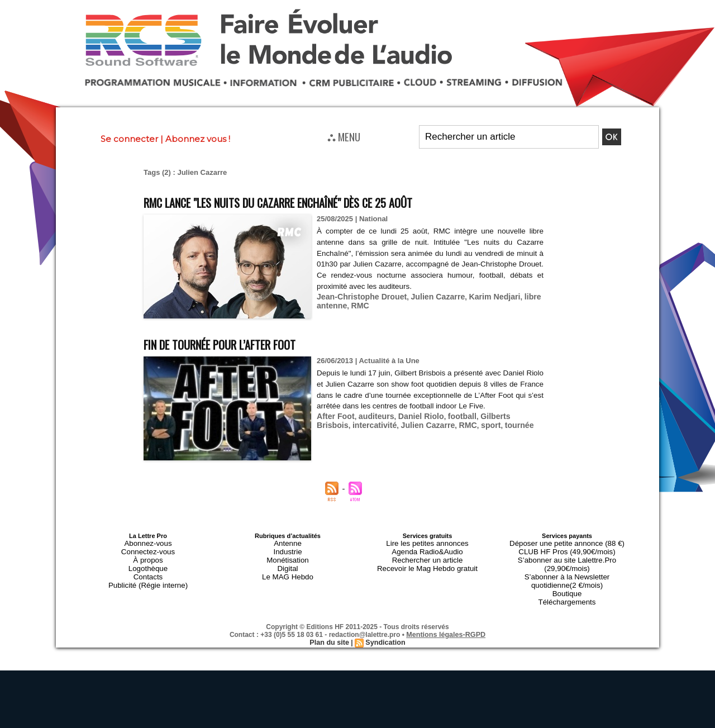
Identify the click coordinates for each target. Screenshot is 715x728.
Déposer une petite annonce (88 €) (567, 543)
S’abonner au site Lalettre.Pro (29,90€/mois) (567, 556)
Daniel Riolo (413, 415)
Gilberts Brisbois (498, 415)
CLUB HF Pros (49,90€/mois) (567, 549)
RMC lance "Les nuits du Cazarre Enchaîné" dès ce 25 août (314, 201)
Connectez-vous (148, 549)
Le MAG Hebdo (288, 569)
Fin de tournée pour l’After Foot (240, 343)
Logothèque (148, 563)
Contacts (148, 569)
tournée (471, 424)
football (451, 415)
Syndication (384, 622)
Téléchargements (567, 583)
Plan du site (330, 622)
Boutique (567, 576)
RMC (357, 304)
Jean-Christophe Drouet (358, 296)
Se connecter (129, 139)
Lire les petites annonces (427, 543)
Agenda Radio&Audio (427, 549)
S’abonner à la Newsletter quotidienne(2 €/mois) (567, 566)
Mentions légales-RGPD (446, 615)
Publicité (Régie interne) (148, 576)
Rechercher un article (428, 556)
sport (445, 424)
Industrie (288, 549)
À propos (148, 556)
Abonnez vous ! (198, 139)
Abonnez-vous (148, 543)
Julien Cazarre (428, 296)
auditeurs (372, 415)
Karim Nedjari (481, 296)
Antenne (288, 543)
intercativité (337, 424)
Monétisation (288, 556)
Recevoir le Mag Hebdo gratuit (428, 563)
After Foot (334, 415)
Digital (288, 563)
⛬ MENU (344, 136)
